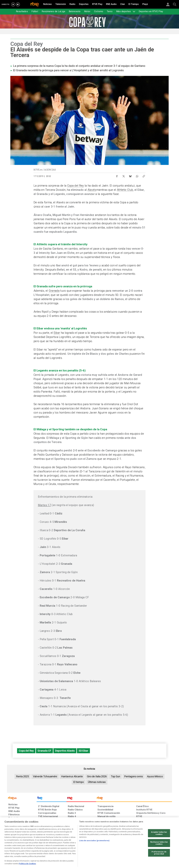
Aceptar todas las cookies (159, 842)
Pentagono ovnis (134, 776)
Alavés (92, 190)
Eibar (57, 333)
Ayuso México (155, 776)
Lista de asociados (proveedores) (94, 849)
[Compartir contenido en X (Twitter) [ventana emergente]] (124, 176)
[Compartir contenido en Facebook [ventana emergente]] (117, 176)
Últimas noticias (97, 782)
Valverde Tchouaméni (45, 776)
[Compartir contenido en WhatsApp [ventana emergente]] (137, 176)
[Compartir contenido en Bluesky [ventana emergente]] (130, 176)
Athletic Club (125, 190)
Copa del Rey (76, 186)
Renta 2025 (23, 776)
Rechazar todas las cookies (159, 852)
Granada (54, 291)
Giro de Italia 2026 (97, 776)
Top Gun (116, 776)
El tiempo (79, 782)
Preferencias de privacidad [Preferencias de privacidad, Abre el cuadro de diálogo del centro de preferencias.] (159, 862)
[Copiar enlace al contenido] (144, 176)
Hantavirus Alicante (72, 776)
